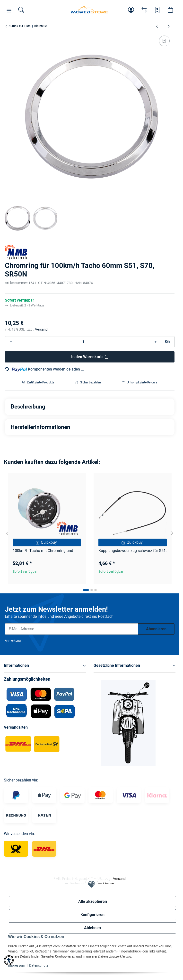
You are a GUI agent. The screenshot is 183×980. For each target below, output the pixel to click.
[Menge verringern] (11, 342)
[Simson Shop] (90, 10)
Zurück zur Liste (18, 26)
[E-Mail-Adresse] (72, 629)
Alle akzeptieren (93, 901)
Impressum (17, 965)
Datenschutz (39, 965)
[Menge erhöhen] (156, 342)
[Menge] (83, 342)
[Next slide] (172, 533)
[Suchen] (21, 10)
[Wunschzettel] (157, 10)
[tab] (86, 590)
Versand (41, 329)
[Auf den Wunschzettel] (164, 41)
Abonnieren (156, 629)
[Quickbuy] (47, 542)
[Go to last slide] (7, 533)
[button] (9, 11)
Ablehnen (92, 928)
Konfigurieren (92, 915)
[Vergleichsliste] (144, 10)
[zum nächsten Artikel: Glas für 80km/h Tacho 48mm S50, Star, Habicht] (169, 26)
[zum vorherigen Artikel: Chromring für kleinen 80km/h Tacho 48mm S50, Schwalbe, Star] (157, 26)
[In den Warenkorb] (90, 357)
